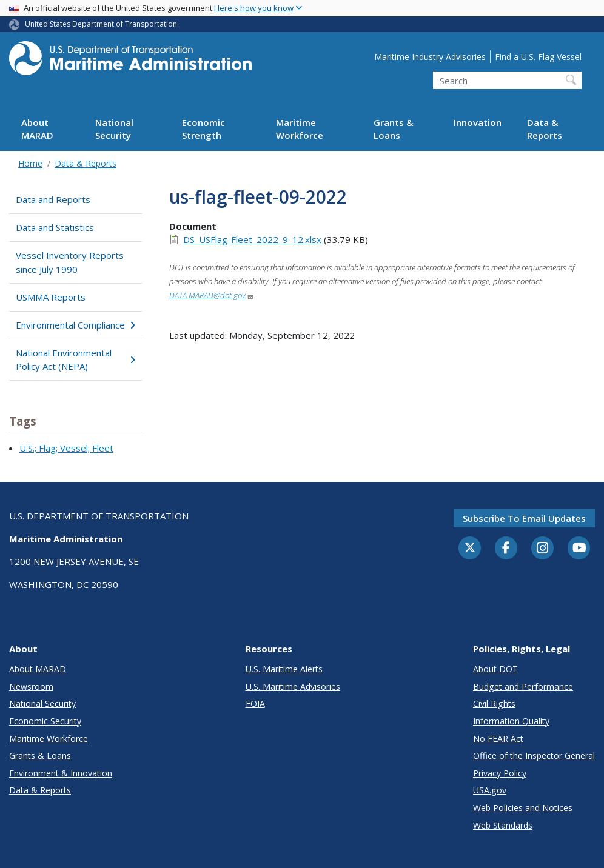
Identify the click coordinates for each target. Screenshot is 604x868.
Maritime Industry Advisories (430, 57)
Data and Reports (53, 199)
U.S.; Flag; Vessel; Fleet (66, 448)
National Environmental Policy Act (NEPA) (75, 360)
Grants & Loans (393, 129)
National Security (114, 129)
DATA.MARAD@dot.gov (212, 295)
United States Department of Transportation (101, 24)
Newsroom (31, 686)
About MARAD (37, 129)
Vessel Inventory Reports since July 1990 (70, 262)
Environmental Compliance (75, 325)
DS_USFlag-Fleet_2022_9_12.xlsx (252, 239)
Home (30, 163)
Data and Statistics (55, 227)
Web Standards (503, 825)
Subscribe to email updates (524, 518)
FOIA (255, 703)
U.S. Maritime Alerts (284, 669)
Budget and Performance (523, 686)
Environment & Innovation (61, 773)
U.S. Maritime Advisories (293, 686)
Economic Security (45, 721)
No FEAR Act (498, 739)
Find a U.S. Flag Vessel (538, 57)
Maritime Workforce (300, 129)
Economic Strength (203, 129)
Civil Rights (494, 703)
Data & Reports (545, 129)
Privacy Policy (500, 773)
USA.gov (490, 790)
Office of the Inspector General (534, 756)
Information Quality (511, 721)
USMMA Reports (51, 297)
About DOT (495, 669)
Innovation (478, 122)
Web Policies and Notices (523, 808)
